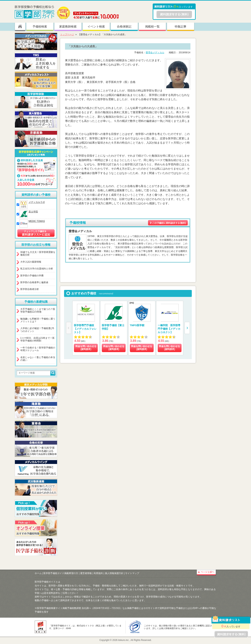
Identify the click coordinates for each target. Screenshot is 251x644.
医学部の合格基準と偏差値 (34, 282)
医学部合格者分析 (30, 289)
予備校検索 (40, 26)
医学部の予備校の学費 (32, 276)
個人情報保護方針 (114, 573)
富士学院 (33, 212)
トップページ (67, 34)
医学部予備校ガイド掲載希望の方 (61, 573)
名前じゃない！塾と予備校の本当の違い (38, 359)
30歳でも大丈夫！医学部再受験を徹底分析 (38, 253)
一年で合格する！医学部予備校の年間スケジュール (38, 349)
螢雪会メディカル (155, 53)
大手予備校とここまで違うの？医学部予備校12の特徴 (38, 310)
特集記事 (181, 26)
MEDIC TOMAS (37, 221)
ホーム (38, 573)
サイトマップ (132, 573)
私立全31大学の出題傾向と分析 (37, 269)
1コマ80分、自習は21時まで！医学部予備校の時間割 (37, 339)
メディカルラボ (37, 202)
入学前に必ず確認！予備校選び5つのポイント (37, 330)
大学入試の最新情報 (31, 262)
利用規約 (98, 573)
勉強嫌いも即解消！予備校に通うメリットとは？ (38, 320)
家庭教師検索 (68, 26)
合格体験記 (124, 26)
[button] (187, 328)
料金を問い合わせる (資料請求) (86, 348)
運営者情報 (86, 573)
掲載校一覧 (152, 26)
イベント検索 (96, 26)
